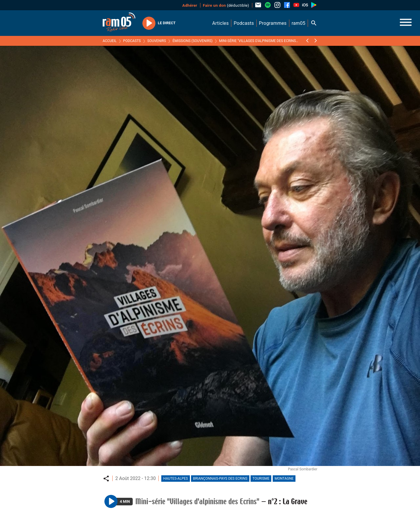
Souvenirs (157, 41)
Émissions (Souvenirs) (192, 41)
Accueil (110, 41)
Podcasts (132, 41)
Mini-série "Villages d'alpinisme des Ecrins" (258, 41)
